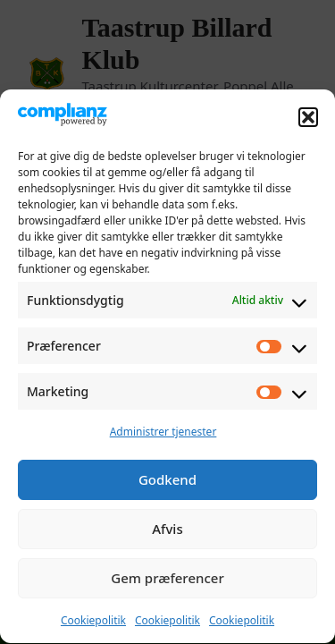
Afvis (167, 531)
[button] (308, 119)
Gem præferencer (167, 580)
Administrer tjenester (163, 434)
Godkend (167, 482)
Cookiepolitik (93, 623)
